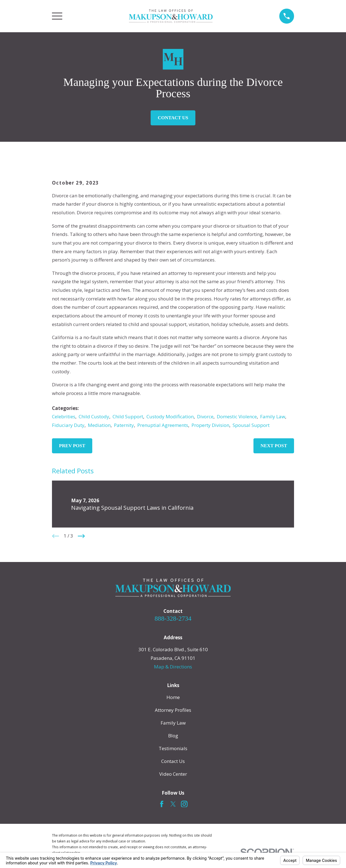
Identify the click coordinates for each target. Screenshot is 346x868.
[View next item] (81, 536)
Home (173, 697)
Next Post (274, 446)
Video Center (173, 774)
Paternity (124, 425)
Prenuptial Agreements (163, 425)
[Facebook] (162, 804)
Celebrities (64, 416)
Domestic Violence (237, 416)
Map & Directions (173, 667)
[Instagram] (184, 804)
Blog (173, 736)
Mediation (99, 425)
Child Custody (94, 416)
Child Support (128, 416)
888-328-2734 (173, 618)
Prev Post (72, 446)
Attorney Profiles (173, 710)
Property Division (210, 425)
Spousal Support (251, 425)
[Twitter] (173, 804)
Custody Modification (170, 416)
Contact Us (173, 118)
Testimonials (173, 748)
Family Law (273, 416)
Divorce (205, 416)
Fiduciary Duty (68, 425)
